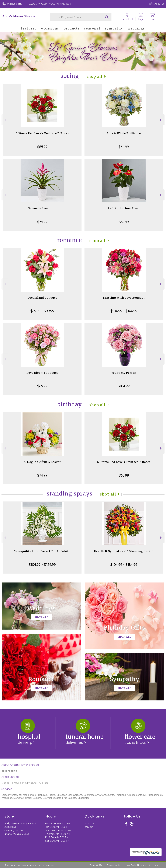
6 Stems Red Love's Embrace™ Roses (42, 133)
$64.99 (124, 147)
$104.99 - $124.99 (42, 564)
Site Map (154, 865)
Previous (5, 120)
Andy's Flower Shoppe (19, 16)
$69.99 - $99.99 (42, 311)
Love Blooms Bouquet (42, 373)
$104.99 (124, 386)
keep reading (9, 771)
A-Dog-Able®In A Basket (42, 462)
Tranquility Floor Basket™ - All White (42, 551)
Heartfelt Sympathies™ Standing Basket (124, 551)
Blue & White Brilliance (124, 133)
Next (161, 120)
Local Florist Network (135, 865)
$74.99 (42, 222)
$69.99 (124, 222)
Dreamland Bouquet (42, 298)
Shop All (94, 76)
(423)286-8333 (15, 4)
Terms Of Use (96, 865)
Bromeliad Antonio (42, 208)
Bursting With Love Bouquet (124, 298)
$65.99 (42, 147)
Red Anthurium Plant (124, 208)
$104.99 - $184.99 (124, 564)
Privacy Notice (114, 865)
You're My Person (124, 373)
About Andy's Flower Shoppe (20, 765)
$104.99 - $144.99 (124, 311)
